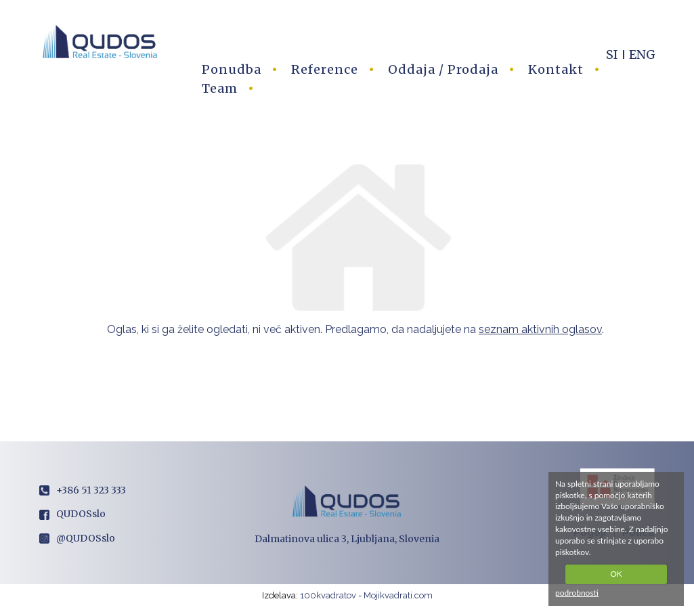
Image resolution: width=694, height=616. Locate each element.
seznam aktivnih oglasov (540, 329)
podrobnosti (577, 593)
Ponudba (232, 69)
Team (220, 88)
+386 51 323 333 (83, 490)
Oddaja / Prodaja (443, 69)
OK (616, 574)
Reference (325, 69)
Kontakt (556, 69)
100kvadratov (328, 595)
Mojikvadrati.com (398, 595)
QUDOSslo (72, 514)
